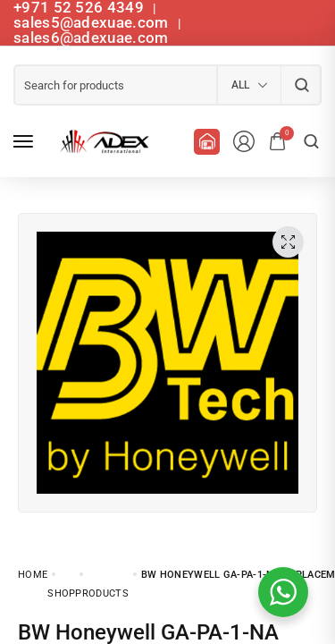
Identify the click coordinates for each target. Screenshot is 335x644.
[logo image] (102, 141)
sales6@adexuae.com (91, 38)
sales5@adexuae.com (93, 22)
